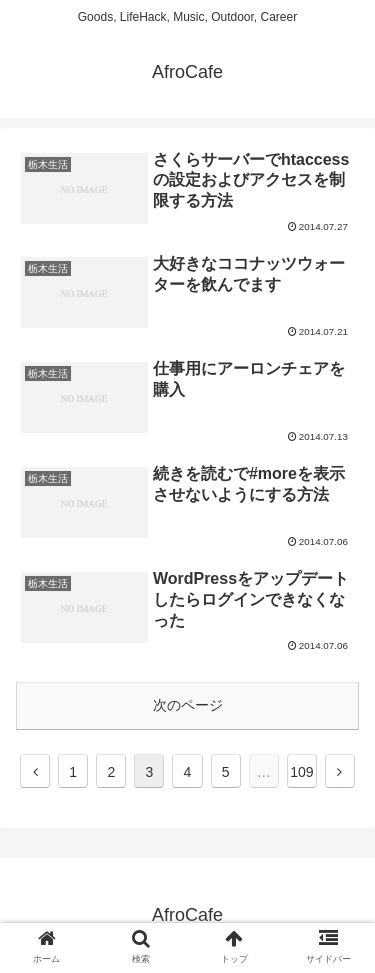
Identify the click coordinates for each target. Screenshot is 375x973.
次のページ (188, 705)
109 (301, 772)
